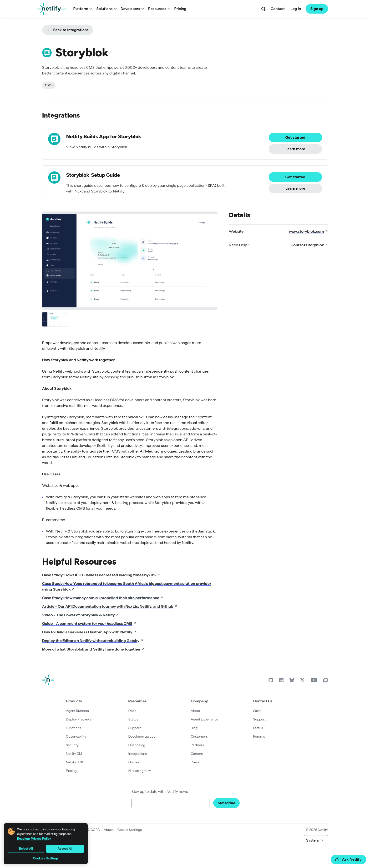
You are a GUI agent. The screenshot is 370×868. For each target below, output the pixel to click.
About (196, 711)
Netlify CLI (74, 754)
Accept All (65, 849)
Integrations (138, 754)
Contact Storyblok (309, 245)
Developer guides (142, 736)
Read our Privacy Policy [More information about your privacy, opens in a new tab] (34, 838)
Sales (257, 711)
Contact (278, 9)
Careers (197, 754)
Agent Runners (77, 711)
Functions (74, 728)
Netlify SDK (75, 762)
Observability (76, 736)
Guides (134, 762)
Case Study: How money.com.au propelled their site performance (103, 598)
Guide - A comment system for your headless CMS (89, 623)
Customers (199, 736)
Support (135, 728)
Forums (259, 736)
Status (133, 719)
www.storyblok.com (308, 231)
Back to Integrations (68, 30)
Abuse (109, 830)
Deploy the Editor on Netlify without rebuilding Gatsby (93, 641)
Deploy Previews (79, 719)
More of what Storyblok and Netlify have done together (94, 649)
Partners (197, 745)
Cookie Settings (130, 830)
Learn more (295, 149)
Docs (132, 711)
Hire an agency (140, 771)
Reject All (26, 849)
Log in (296, 9)
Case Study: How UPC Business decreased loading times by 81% (101, 575)
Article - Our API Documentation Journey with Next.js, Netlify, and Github (110, 606)
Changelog (137, 745)
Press (195, 762)
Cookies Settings (46, 858)
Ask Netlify (348, 859)
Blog (194, 728)
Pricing (180, 9)
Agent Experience (205, 719)
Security (72, 745)
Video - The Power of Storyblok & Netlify (81, 615)
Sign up (317, 9)
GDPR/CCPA (90, 830)
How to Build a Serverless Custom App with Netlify (89, 632)
